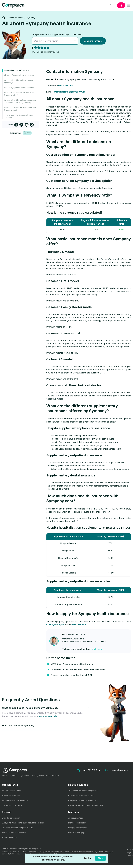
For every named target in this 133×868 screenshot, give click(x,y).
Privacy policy (38, 776)
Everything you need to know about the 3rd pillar (23, 823)
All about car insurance (12, 791)
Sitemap (55, 776)
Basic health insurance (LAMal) (81, 796)
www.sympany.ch (55, 625)
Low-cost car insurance (12, 805)
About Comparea (9, 776)
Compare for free (93, 41)
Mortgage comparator (78, 828)
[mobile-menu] (129, 5)
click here (97, 649)
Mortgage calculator (77, 823)
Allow (100, 858)
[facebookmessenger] (32, 125)
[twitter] (21, 125)
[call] (121, 5)
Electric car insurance (11, 796)
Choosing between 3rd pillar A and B (18, 828)
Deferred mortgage (77, 833)
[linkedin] (27, 125)
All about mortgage (76, 818)
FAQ (48, 776)
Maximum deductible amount (14, 833)
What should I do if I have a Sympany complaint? (46, 708)
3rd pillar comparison (11, 818)
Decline (88, 858)
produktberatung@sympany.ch (69, 92)
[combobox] (112, 5)
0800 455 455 (65, 86)
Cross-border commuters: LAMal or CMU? (86, 805)
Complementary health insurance (82, 800)
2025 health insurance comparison (83, 791)
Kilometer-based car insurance (15, 800)
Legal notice (24, 776)
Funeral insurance (10, 837)
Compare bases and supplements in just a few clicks (57, 34)
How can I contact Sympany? (46, 726)
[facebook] (16, 125)
